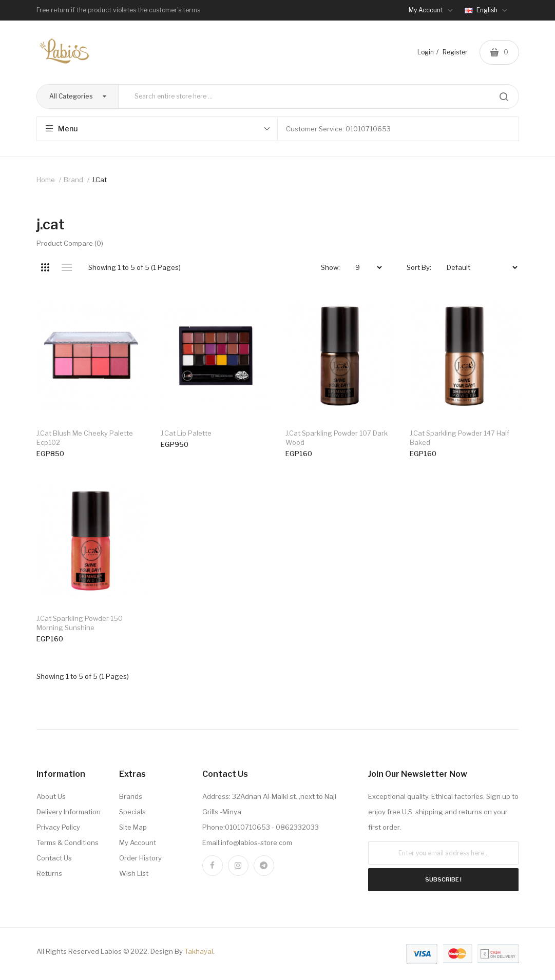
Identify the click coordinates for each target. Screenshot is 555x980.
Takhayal (199, 951)
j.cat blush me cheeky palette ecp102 (85, 438)
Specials (132, 812)
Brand (73, 180)
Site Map (133, 827)
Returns (49, 873)
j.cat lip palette (186, 433)
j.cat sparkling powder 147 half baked (460, 438)
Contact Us (54, 858)
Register (455, 52)
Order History (140, 858)
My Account (138, 842)
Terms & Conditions (68, 842)
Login (426, 52)
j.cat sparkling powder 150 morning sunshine (80, 623)
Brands (131, 796)
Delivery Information (69, 812)
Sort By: (419, 267)
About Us (51, 796)
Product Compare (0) (70, 243)
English (486, 10)
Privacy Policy (58, 827)
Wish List (134, 873)
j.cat (99, 180)
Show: (330, 267)
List (67, 267)
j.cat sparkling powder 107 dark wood (337, 438)
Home (46, 180)
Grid (45, 267)
